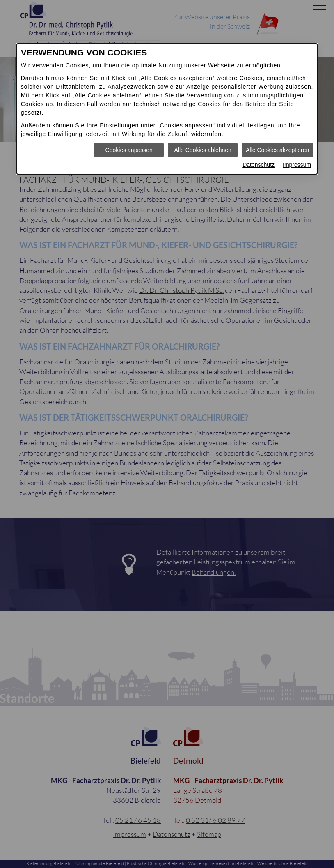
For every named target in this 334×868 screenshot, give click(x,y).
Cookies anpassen (129, 150)
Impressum (297, 165)
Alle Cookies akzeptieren (277, 150)
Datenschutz (259, 165)
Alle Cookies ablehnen (203, 150)
